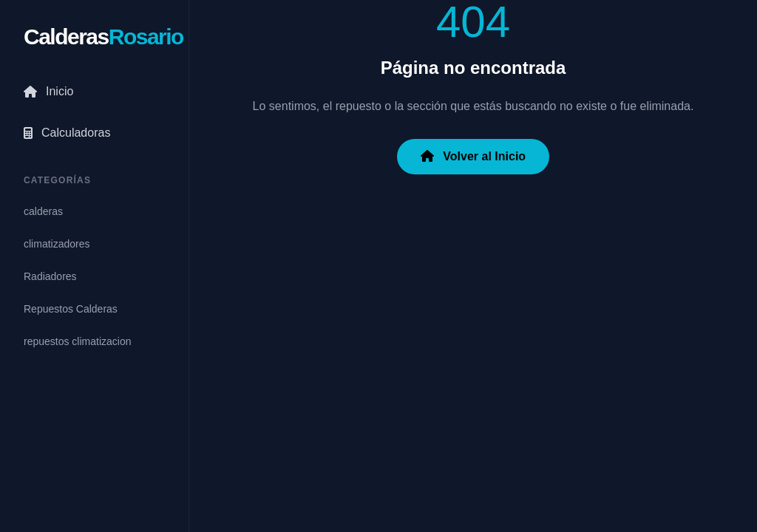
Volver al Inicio (473, 156)
